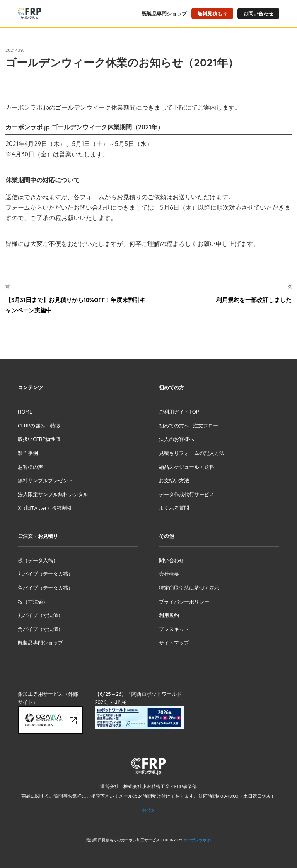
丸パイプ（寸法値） (40, 615)
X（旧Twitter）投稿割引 (45, 508)
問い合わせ (172, 560)
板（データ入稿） (38, 560)
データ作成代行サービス (187, 494)
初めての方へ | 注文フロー (189, 426)
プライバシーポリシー (184, 602)
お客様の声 (30, 467)
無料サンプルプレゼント (45, 480)
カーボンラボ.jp (197, 840)
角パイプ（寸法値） (40, 629)
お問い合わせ (258, 14)
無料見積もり (212, 14)
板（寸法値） (33, 602)
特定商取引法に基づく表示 (189, 588)
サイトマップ (174, 643)
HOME (25, 412)
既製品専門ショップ (164, 14)
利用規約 (169, 615)
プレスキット (174, 629)
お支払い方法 (174, 480)
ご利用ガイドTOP (179, 412)
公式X (148, 810)
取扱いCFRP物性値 (39, 439)
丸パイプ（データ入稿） (45, 574)
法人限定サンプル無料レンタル (53, 494)
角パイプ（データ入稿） (45, 588)
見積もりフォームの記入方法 (192, 453)
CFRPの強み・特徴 (39, 426)
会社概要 (169, 574)
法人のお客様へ (177, 439)
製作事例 (28, 453)
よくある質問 (174, 508)
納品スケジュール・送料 (187, 467)
